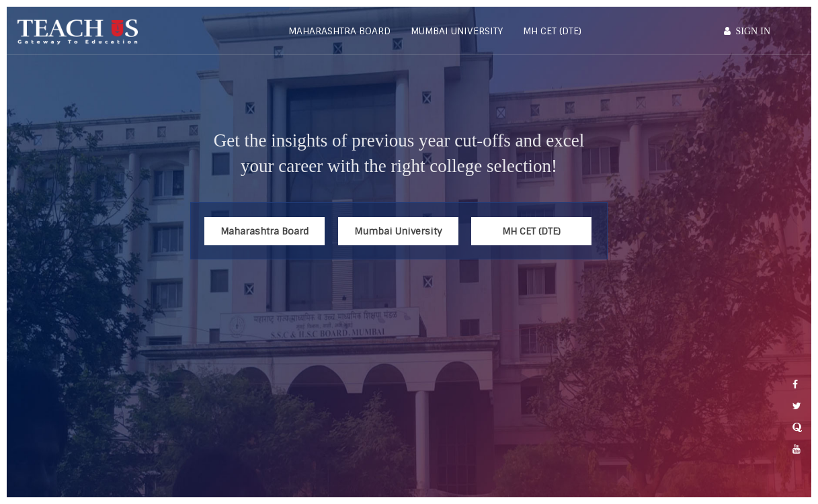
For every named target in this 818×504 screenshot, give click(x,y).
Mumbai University (457, 31)
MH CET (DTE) (552, 31)
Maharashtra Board (339, 31)
